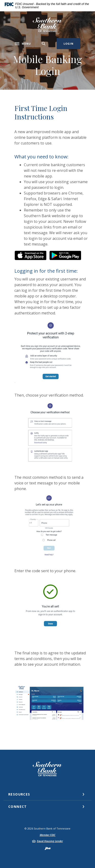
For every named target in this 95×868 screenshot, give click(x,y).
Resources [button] (19, 794)
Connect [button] (18, 807)
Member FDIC (48, 835)
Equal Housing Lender (50, 841)
